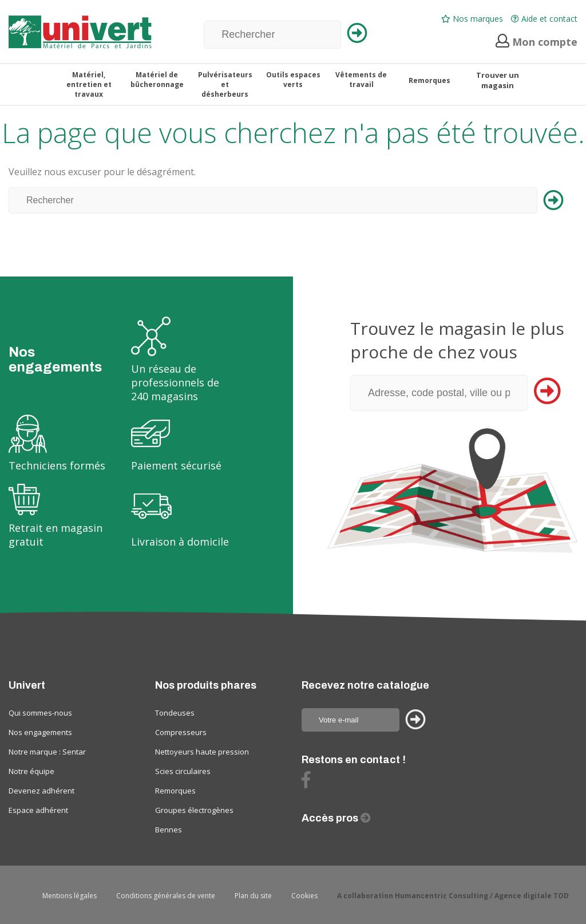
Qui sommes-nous (40, 713)
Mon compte (536, 42)
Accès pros (331, 818)
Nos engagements (40, 732)
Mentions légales (70, 896)
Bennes (169, 830)
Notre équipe (31, 771)
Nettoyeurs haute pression (202, 752)
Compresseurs (181, 732)
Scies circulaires (183, 771)
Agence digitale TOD (532, 896)
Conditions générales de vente (166, 896)
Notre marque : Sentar (47, 752)
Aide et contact (544, 19)
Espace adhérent (38, 810)
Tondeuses (175, 713)
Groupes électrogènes (194, 810)
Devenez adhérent (41, 791)
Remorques (175, 791)
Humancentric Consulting (442, 896)
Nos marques (472, 19)
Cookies (304, 896)
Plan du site (253, 896)
